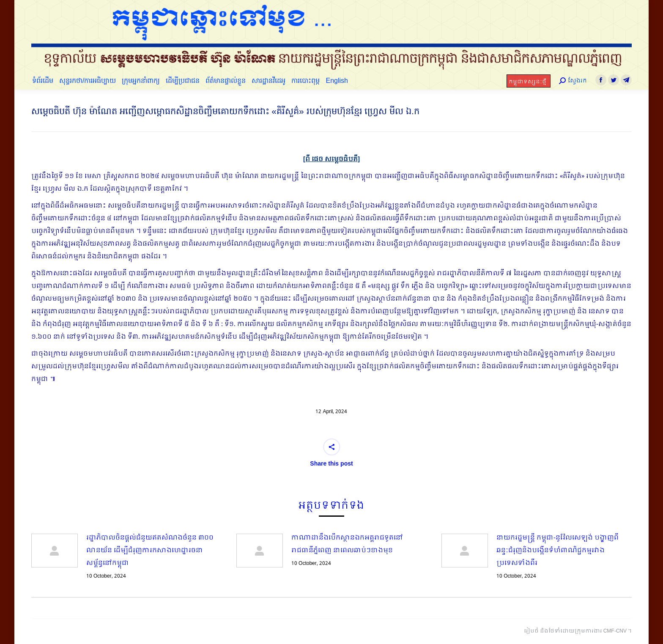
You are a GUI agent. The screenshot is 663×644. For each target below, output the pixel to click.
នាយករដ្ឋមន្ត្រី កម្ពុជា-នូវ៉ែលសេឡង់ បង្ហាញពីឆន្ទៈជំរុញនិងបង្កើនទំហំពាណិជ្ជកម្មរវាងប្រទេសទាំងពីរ (558, 551)
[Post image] (55, 551)
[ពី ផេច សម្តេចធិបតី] (331, 159)
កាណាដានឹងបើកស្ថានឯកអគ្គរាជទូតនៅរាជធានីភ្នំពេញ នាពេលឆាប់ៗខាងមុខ (347, 544)
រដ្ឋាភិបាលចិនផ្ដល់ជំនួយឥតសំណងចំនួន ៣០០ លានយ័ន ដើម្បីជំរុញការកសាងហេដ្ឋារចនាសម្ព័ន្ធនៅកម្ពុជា (150, 551)
